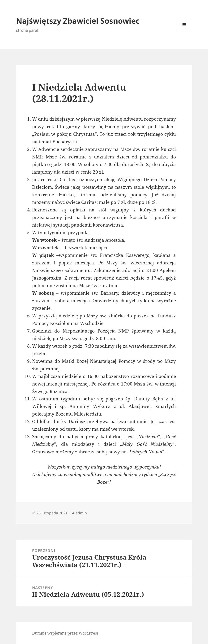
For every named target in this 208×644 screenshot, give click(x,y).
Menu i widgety (185, 32)
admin (81, 513)
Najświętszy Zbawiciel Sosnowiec (78, 21)
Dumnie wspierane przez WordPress (65, 633)
